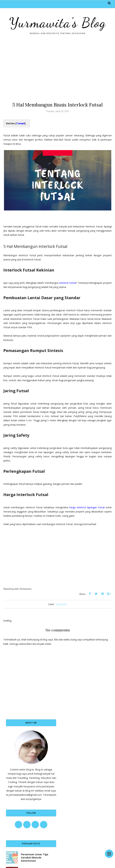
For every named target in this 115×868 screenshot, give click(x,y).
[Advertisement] (57, 68)
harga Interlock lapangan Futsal (87, 507)
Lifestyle (62, 604)
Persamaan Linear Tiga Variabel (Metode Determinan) (35, 858)
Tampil (20, 123)
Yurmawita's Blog (58, 23)
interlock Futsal (68, 283)
